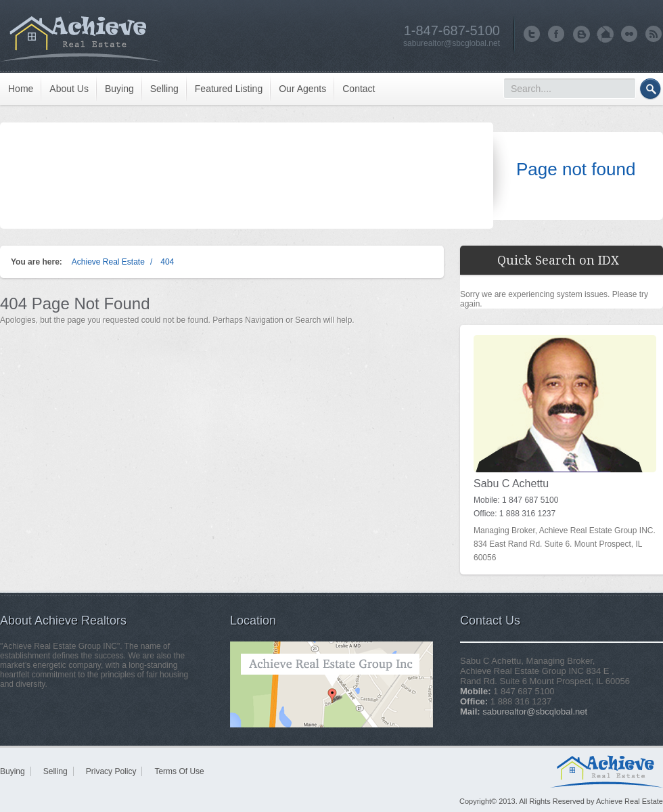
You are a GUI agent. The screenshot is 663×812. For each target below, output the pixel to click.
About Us (69, 89)
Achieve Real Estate (108, 262)
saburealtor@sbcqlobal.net (535, 712)
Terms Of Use (179, 771)
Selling (164, 89)
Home (21, 89)
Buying (119, 89)
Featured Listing (229, 89)
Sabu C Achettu (511, 483)
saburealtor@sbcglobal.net (452, 43)
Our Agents (302, 89)
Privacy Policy (111, 771)
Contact (359, 89)
